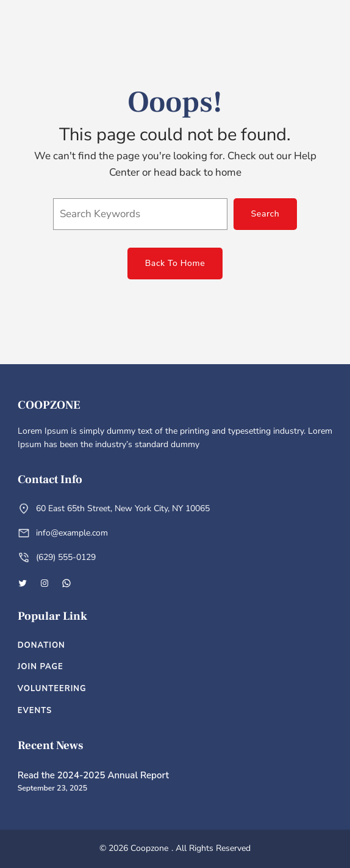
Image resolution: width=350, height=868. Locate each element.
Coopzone (49, 405)
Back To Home (175, 263)
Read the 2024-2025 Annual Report (93, 775)
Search (266, 214)
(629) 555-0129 (66, 557)
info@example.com (72, 533)
